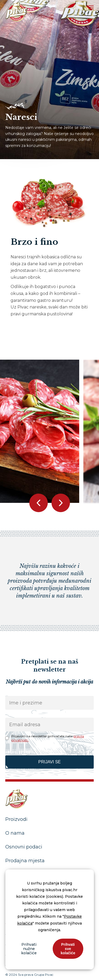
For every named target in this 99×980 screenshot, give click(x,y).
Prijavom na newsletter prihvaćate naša (48, 738)
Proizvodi (16, 819)
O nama (15, 833)
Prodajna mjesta (25, 861)
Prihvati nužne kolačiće (29, 949)
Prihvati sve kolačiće (68, 949)
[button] (61, 503)
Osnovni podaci (24, 847)
